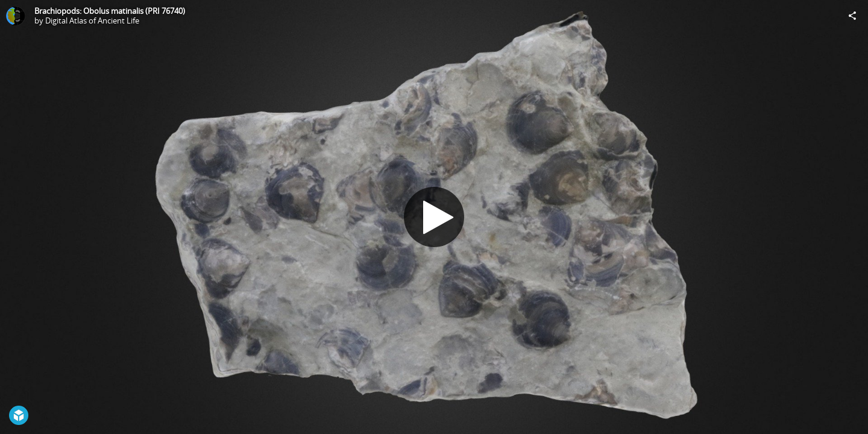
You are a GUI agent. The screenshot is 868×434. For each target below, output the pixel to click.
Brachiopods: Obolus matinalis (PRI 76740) (110, 11)
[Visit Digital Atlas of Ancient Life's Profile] (16, 16)
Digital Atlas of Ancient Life (92, 20)
